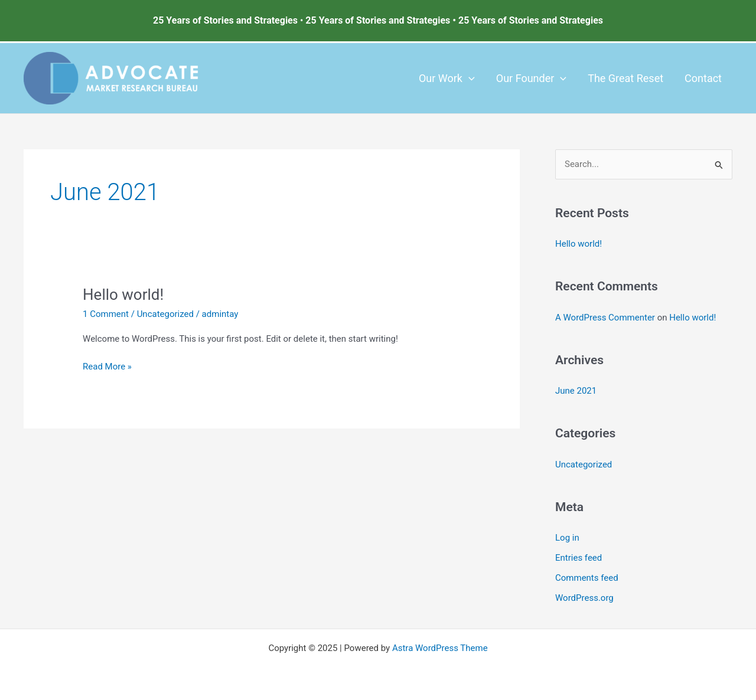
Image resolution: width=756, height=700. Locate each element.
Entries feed (579, 558)
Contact (703, 78)
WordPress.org (584, 598)
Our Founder (531, 78)
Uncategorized (165, 314)
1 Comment (106, 314)
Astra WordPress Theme (440, 648)
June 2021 (576, 391)
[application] (469, 78)
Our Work (447, 78)
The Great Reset (625, 78)
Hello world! (123, 295)
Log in (567, 538)
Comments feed (587, 578)
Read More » (107, 366)
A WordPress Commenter (605, 318)
